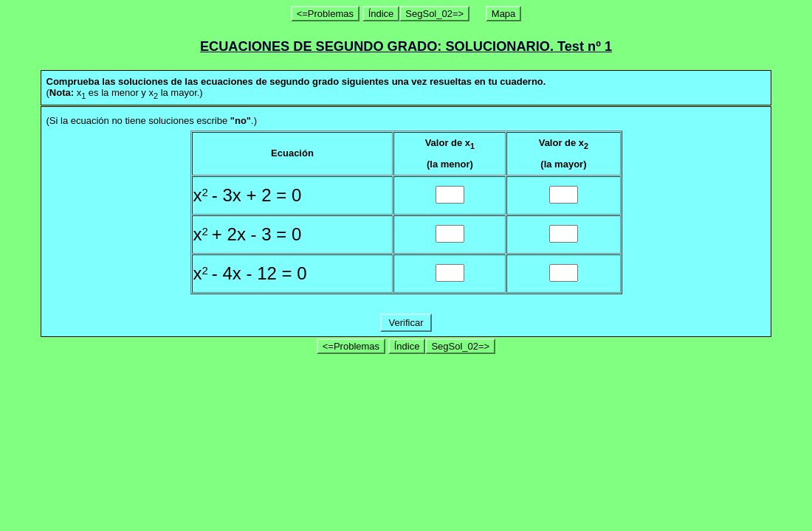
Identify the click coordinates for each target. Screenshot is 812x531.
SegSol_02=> (434, 14)
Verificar (406, 323)
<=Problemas (325, 14)
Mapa (504, 14)
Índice (381, 14)
